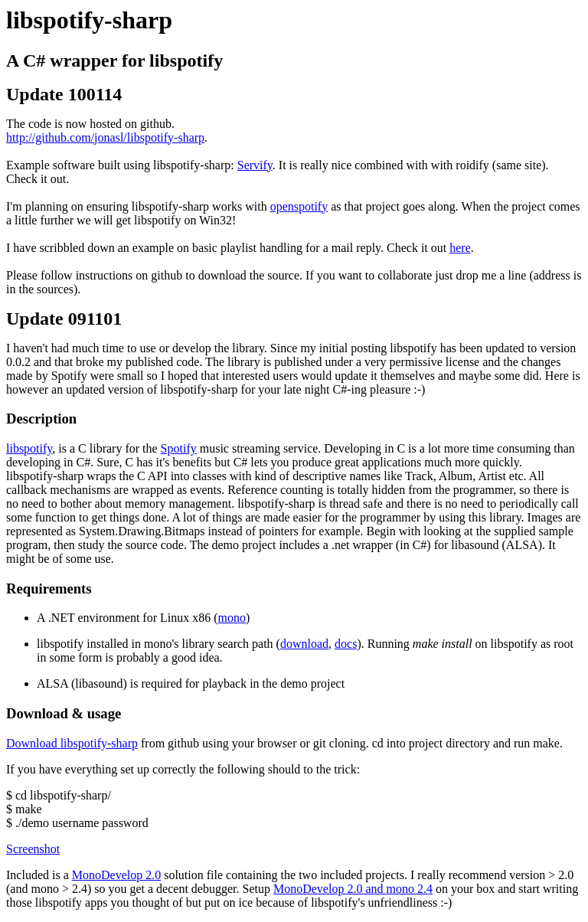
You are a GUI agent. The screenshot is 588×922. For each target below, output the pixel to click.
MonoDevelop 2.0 (116, 875)
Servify (255, 165)
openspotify (299, 206)
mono (232, 618)
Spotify (179, 448)
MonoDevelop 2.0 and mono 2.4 (353, 889)
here (460, 248)
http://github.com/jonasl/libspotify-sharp (105, 137)
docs (346, 644)
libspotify (29, 448)
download (304, 644)
